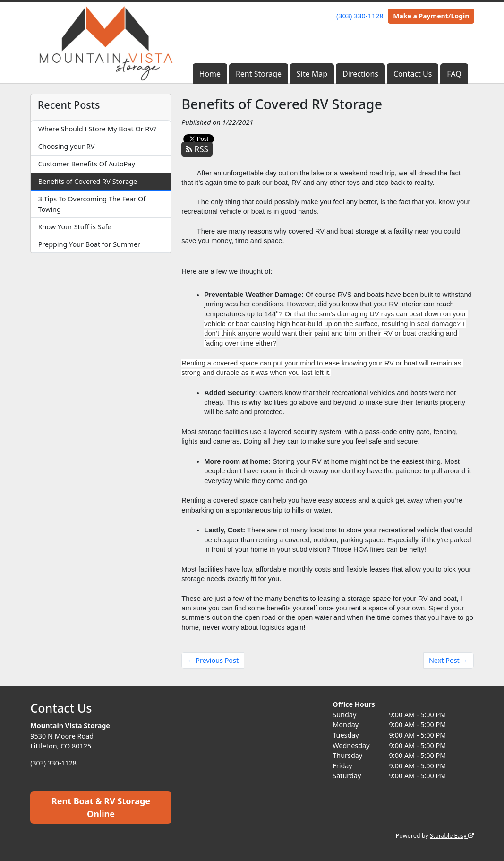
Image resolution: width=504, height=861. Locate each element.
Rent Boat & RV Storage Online (101, 807)
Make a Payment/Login (431, 16)
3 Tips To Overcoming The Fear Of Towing (92, 204)
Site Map (312, 74)
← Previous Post (213, 660)
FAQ (454, 74)
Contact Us (413, 74)
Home (210, 74)
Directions (360, 74)
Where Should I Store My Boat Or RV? (98, 129)
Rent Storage (259, 74)
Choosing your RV (67, 146)
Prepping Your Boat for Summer (89, 244)
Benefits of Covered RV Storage (88, 181)
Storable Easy (451, 836)
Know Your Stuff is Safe (75, 227)
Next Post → (448, 660)
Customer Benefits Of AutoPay (87, 164)
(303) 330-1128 (360, 16)
